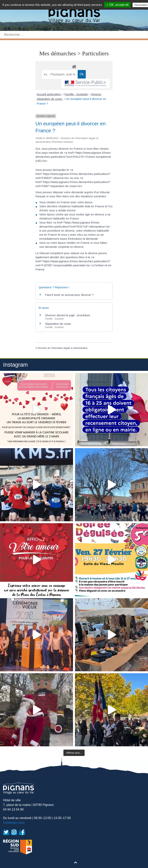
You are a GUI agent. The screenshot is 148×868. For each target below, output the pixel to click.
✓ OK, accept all (117, 5)
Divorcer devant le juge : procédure (68, 315)
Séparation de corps (58, 324)
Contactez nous (14, 823)
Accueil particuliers (49, 94)
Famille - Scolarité (77, 94)
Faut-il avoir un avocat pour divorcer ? (69, 295)
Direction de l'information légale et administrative (63, 348)
